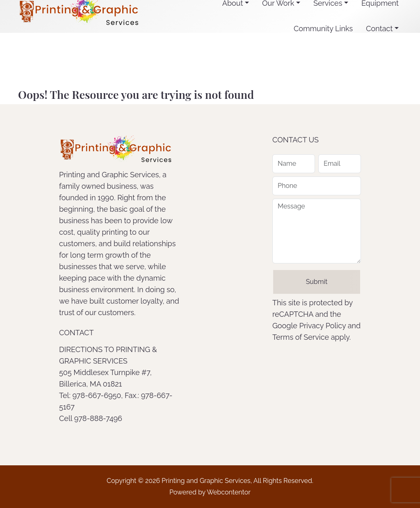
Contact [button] (379, 29)
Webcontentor (229, 492)
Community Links (323, 29)
